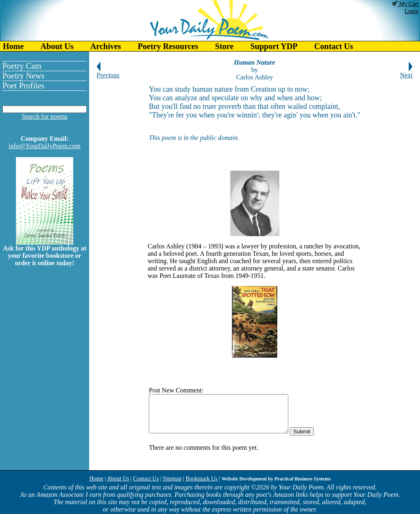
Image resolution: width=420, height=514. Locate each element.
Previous (108, 72)
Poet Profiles (24, 86)
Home (13, 46)
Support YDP (274, 46)
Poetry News (24, 76)
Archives (106, 46)
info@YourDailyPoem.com (44, 146)
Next (406, 72)
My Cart (405, 4)
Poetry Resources (168, 46)
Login (412, 11)
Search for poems (45, 116)
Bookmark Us (202, 479)
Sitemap (172, 479)
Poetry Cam (22, 66)
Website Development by (276, 479)
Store (224, 46)
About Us (57, 46)
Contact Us (334, 46)
